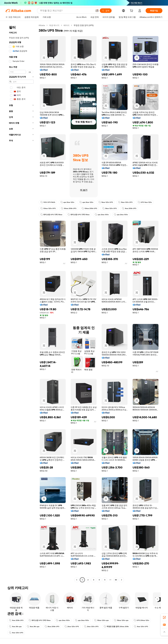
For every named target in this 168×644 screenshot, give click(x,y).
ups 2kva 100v (102, 215)
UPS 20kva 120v (141, 620)
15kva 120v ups (101, 620)
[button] (97, 11)
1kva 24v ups (15, 627)
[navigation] (21, 303)
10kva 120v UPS (48, 208)
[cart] (132, 11)
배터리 (66, 25)
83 (116, 580)
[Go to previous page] (77, 580)
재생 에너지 (54, 25)
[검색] (106, 11)
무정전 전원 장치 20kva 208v (116, 627)
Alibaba (42, 25)
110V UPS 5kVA (48, 202)
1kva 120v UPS (141, 627)
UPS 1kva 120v (145, 202)
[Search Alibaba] (67, 11)
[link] (164, 617)
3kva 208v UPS (52, 627)
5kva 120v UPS (106, 202)
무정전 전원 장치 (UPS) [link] (84, 25)
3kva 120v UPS (109, 208)
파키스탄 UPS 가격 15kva (51, 215)
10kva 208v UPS (69, 208)
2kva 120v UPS (72, 627)
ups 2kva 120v (67, 202)
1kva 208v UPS (129, 208)
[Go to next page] (122, 580)
